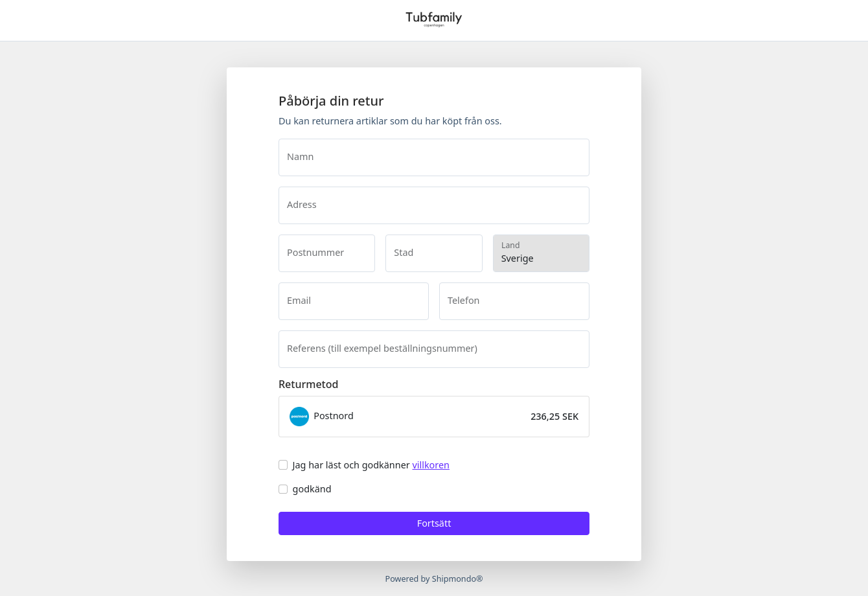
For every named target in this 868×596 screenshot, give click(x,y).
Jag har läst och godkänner (371, 465)
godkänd (312, 489)
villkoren (431, 465)
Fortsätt (434, 523)
